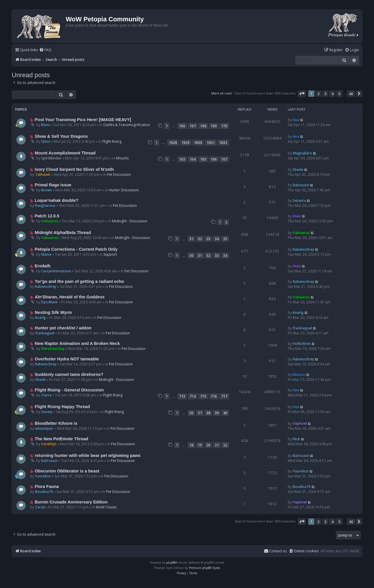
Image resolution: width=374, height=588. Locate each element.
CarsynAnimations (56, 271)
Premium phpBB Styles (204, 568)
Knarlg (40, 318)
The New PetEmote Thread (62, 439)
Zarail (40, 507)
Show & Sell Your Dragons (61, 136)
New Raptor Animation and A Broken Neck (77, 343)
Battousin (301, 185)
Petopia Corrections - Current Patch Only (76, 249)
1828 (173, 143)
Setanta (299, 201)
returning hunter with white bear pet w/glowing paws (88, 455)
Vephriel (300, 423)
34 (217, 239)
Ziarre (46, 395)
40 (225, 413)
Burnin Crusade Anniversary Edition (71, 502)
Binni (45, 125)
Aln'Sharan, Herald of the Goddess (70, 297)
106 (214, 159)
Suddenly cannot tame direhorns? (69, 374)
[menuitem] (45, 50)
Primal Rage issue (53, 185)
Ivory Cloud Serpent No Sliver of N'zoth (74, 169)
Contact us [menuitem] (275, 551)
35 (225, 239)
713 (182, 396)
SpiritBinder (51, 158)
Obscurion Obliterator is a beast (67, 471)
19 (200, 445)
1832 (223, 143)
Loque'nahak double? (57, 200)
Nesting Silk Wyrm (53, 312)
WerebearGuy (53, 349)
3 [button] (325, 94)
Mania (46, 254)
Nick (296, 439)
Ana (296, 120)
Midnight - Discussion (130, 221)
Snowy (47, 412)
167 (193, 126)
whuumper (44, 428)
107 (224, 159)
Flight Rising (112, 141)
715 (203, 396)
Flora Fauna (47, 486)
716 (214, 396)
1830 (198, 143)
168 (203, 126)
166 (182, 126)
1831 (211, 143)
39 (217, 413)
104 (193, 159)
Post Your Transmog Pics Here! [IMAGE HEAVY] (83, 120)
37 (200, 413)
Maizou (299, 375)
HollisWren (302, 344)
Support (110, 254)
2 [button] (318, 94)
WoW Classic (106, 507)
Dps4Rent (49, 302)
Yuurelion (43, 476)
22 (225, 445)
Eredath (43, 266)
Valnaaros (50, 221)
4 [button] (332, 94)
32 (200, 239)
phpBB (171, 563)
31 (191, 239)
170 (224, 126)
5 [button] (339, 94)
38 (208, 413)
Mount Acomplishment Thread (65, 153)
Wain (297, 216)
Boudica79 (44, 492)
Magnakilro (302, 153)
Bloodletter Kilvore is (56, 423)
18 (191, 445)
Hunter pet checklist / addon (63, 328)
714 (193, 396)
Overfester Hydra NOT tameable (67, 359)
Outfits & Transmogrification (127, 125)
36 (191, 413)
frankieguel (45, 333)
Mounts (122, 158)
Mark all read (221, 93)
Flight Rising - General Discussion (69, 390)
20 (208, 445)
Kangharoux (45, 206)
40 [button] (351, 94)
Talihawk (43, 174)
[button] (302, 94)
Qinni (46, 141)
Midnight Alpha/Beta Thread (63, 233)
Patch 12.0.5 (47, 216)
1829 (186, 143)
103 (182, 159)
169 (214, 126)
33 (208, 239)
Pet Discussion (119, 174)
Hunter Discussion (124, 190)
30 (191, 256)
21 (217, 445)
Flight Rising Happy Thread (62, 407)
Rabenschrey (303, 249)
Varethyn (49, 444)
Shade (298, 170)
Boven (46, 190)
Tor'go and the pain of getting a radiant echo (79, 281)
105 (203, 159)
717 (224, 396)
